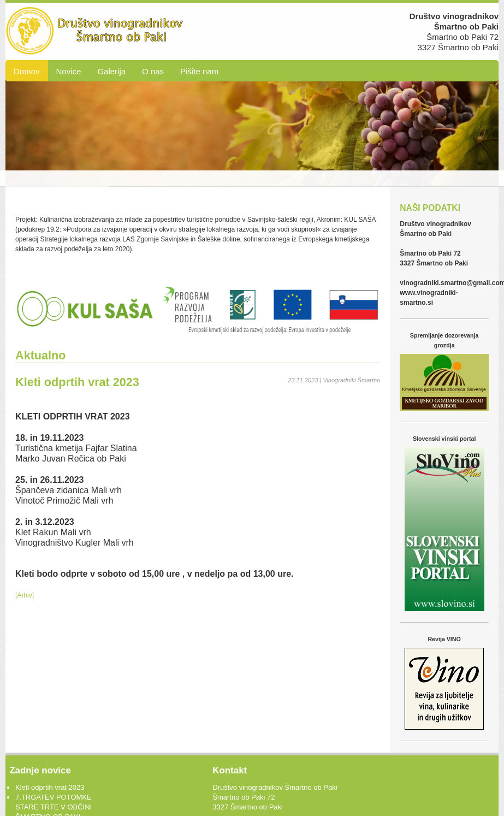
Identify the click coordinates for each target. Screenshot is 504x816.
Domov (27, 71)
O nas (153, 71)
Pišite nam (199, 71)
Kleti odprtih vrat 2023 (50, 787)
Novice (69, 71)
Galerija (111, 71)
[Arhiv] (25, 595)
